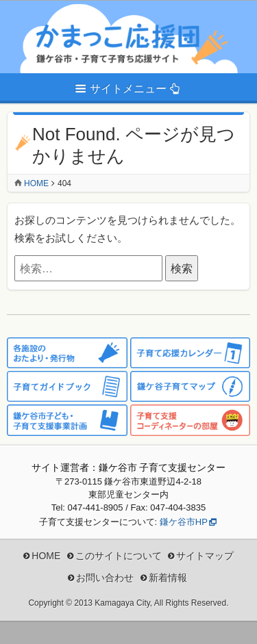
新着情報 (168, 578)
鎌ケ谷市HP (184, 522)
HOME (46, 556)
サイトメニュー (128, 89)
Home (36, 183)
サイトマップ (205, 556)
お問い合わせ (105, 578)
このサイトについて (119, 556)
